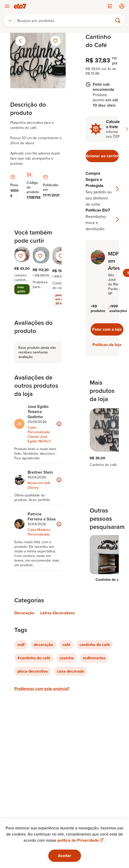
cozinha (67, 658)
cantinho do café (95, 645)
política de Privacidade (81, 840)
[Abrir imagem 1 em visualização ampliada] (38, 60)
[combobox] (10, 20)
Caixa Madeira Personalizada (39, 532)
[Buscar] (66, 20)
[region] (102, 440)
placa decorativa (33, 671)
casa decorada (71, 671)
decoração (43, 645)
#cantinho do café (34, 658)
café (66, 645)
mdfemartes (94, 658)
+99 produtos (100, 308)
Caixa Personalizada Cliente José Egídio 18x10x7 (39, 434)
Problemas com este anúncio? (42, 689)
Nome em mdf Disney (39, 485)
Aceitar (65, 856)
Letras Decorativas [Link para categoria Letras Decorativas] (58, 613)
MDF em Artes (114, 261)
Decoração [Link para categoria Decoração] (24, 613)
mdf (21, 645)
